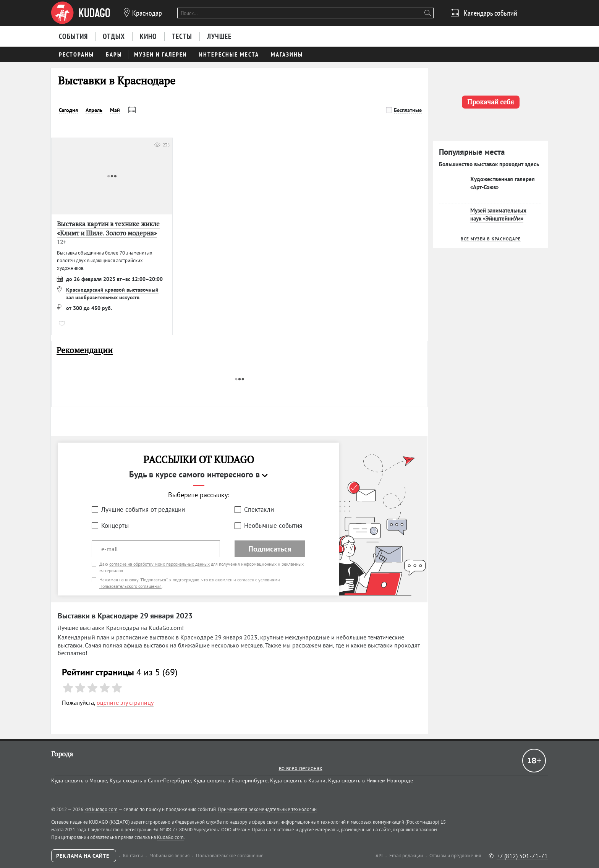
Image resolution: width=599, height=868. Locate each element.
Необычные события (273, 526)
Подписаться (270, 549)
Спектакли (259, 509)
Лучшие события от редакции (143, 509)
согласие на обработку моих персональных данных (159, 564)
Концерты (115, 526)
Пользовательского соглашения (130, 586)
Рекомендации (85, 350)
